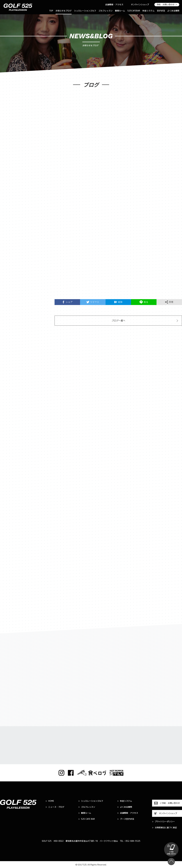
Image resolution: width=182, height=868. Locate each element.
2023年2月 (9, 396)
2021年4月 (9, 571)
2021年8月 (9, 545)
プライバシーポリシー (163, 822)
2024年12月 (9, 248)
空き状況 (161, 11)
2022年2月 (9, 492)
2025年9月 (9, 205)
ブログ (6, 120)
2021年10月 (9, 527)
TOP (51, 11)
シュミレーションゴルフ (85, 11)
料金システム (148, 11)
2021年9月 (9, 536)
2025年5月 (9, 231)
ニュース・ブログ (55, 807)
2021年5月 (9, 562)
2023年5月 (9, 370)
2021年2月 (9, 588)
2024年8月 (9, 274)
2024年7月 (9, 283)
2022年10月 (9, 423)
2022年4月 (9, 475)
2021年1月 (9, 597)
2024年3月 (9, 301)
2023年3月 (9, 388)
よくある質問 (173, 11)
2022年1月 (9, 501)
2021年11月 (9, 519)
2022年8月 (9, 440)
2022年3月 (9, 484)
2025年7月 (9, 222)
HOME (50, 801)
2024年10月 (9, 266)
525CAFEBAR (134, 11)
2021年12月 (9, 510)
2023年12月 (9, 318)
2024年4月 (9, 292)
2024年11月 (9, 257)
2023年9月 (9, 344)
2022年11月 (9, 414)
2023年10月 (9, 335)
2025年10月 (9, 196)
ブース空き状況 (126, 819)
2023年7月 (9, 353)
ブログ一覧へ (118, 321)
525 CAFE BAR (87, 819)
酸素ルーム (120, 11)
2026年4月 (9, 170)
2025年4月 (9, 240)
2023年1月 (9, 405)
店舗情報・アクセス (114, 5)
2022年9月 (9, 431)
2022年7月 (9, 449)
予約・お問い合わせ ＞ (167, 5)
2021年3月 (9, 580)
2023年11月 (9, 327)
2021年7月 (9, 553)
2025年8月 (9, 213)
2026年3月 (9, 179)
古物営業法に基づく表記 (164, 828)
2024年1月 (9, 309)
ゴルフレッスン (106, 11)
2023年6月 (9, 362)
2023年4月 (9, 379)
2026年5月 (9, 161)
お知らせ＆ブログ (64, 11)
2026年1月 (9, 187)
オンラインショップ (140, 5)
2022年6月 (9, 458)
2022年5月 (9, 466)
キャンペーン (10, 129)
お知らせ (7, 111)
